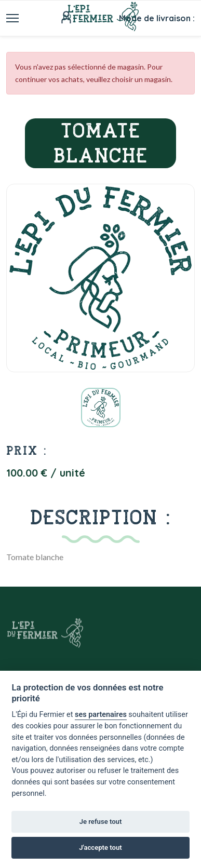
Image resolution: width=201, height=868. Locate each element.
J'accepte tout (100, 847)
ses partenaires (101, 715)
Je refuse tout (101, 822)
